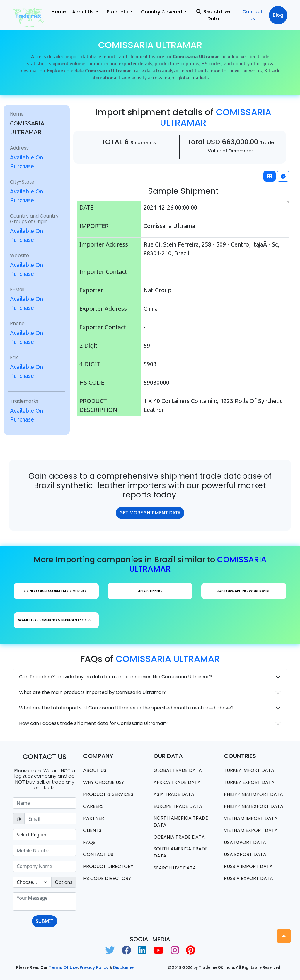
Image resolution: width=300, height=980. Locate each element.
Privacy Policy (94, 967)
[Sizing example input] (45, 803)
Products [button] (118, 12)
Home (59, 12)
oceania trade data (179, 837)
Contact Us (252, 15)
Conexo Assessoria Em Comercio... (56, 591)
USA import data (245, 842)
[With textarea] (45, 901)
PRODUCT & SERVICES (108, 794)
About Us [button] (83, 12)
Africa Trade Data (177, 782)
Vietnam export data (251, 830)
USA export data (245, 854)
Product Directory (108, 866)
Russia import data (248, 866)
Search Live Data (213, 15)
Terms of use (63, 967)
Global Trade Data (178, 770)
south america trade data (181, 852)
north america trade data (181, 822)
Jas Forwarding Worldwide (244, 591)
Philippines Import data (253, 794)
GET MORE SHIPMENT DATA (150, 513)
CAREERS (93, 806)
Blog (278, 15)
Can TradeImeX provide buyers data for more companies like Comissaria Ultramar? (115, 677)
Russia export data (248, 878)
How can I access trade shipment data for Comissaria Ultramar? (93, 723)
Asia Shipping (150, 591)
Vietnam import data (251, 818)
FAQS (89, 842)
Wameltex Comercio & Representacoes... (56, 620)
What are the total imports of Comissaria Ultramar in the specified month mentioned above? (126, 708)
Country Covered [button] (162, 12)
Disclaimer (124, 967)
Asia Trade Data (174, 794)
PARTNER (94, 818)
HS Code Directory (107, 878)
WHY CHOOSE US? (104, 782)
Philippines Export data (254, 806)
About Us (95, 770)
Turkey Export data (249, 782)
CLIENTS (92, 830)
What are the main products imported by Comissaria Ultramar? (93, 692)
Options (64, 882)
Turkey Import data (249, 770)
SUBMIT (45, 921)
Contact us (98, 854)
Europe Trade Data (178, 806)
